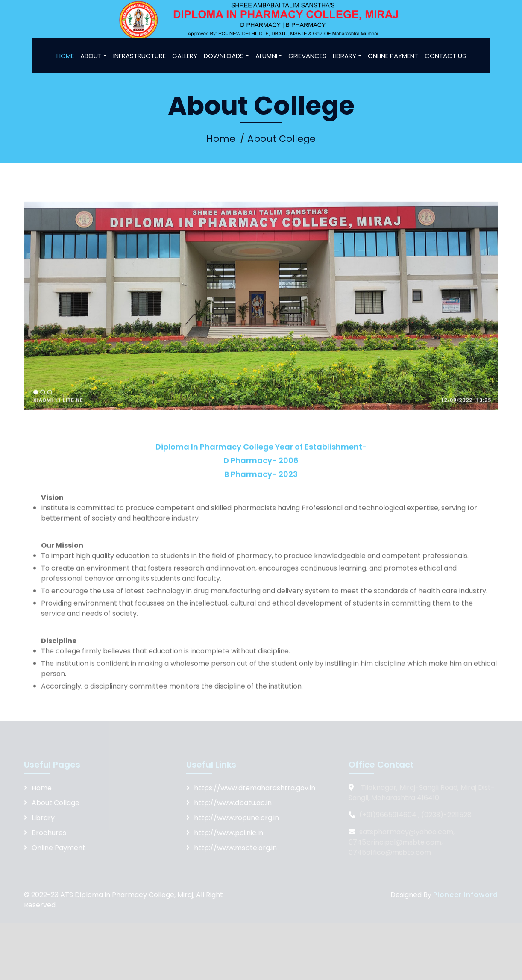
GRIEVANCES (307, 56)
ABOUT (91, 56)
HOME (65, 56)
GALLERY (185, 56)
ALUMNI (266, 56)
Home (221, 139)
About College (282, 139)
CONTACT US (445, 56)
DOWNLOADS (224, 56)
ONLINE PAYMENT (393, 56)
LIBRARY (345, 56)
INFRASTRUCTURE (139, 56)
